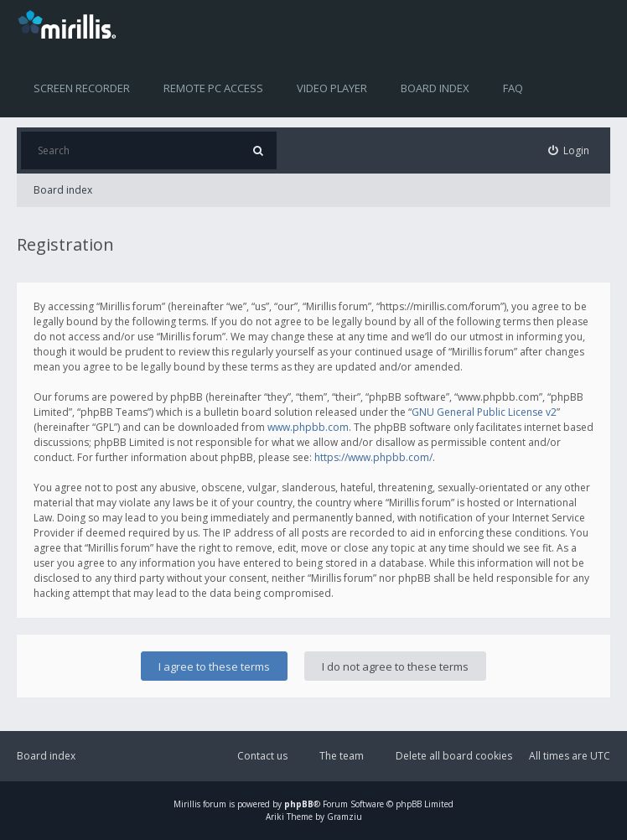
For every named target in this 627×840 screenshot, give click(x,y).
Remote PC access (213, 88)
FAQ (513, 88)
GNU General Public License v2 (484, 412)
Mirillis (187, 804)
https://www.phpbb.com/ (373, 457)
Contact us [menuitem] (262, 756)
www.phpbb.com (308, 427)
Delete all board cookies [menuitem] (454, 756)
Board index (435, 88)
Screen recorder (82, 88)
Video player (332, 88)
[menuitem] (569, 150)
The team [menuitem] (342, 756)
